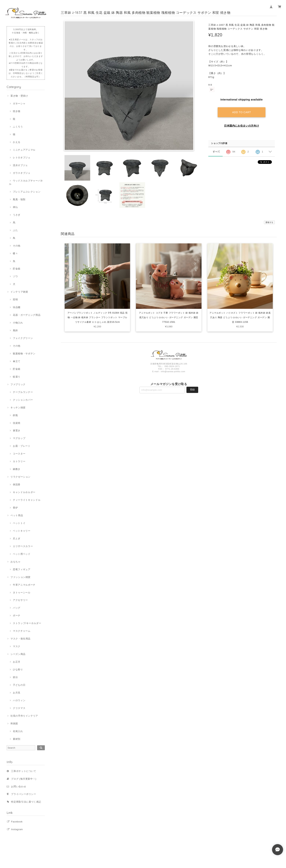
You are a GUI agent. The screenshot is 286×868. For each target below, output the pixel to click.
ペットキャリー (22, 531)
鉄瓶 (15, 415)
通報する (269, 222)
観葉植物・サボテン (24, 354)
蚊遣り (17, 377)
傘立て (17, 361)
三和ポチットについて (24, 771)
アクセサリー (20, 600)
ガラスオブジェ (22, 173)
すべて (216, 152)
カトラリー (19, 461)
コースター (19, 454)
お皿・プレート (22, 446)
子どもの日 (19, 685)
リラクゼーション (20, 477)
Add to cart (242, 112)
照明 (15, 300)
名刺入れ (18, 731)
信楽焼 (17, 423)
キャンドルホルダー (24, 492)
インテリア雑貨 (19, 292)
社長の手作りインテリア (24, 716)
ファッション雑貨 (20, 577)
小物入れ (18, 323)
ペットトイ (19, 523)
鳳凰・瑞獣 (19, 199)
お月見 (17, 693)
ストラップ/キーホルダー (27, 623)
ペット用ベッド (22, 554)
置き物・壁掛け (19, 96)
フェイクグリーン (23, 338)
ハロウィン (19, 700)
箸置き (17, 431)
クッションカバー (23, 400)
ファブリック (18, 384)
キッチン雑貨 (18, 408)
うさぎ (17, 215)
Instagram (17, 829)
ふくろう (18, 127)
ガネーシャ (19, 104)
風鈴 (15, 330)
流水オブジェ (20, 165)
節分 (15, 677)
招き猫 (17, 111)
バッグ (17, 608)
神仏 (15, 207)
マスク (17, 646)
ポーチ (17, 615)
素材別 (17, 739)
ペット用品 (17, 515)
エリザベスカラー (23, 546)
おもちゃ (16, 562)
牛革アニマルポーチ (24, 585)
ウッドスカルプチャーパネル (26, 182)
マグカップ (19, 438)
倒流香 (17, 485)
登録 (192, 391)
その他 (17, 246)
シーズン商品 (18, 654)
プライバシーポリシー (24, 794)
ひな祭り (18, 670)
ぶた (15, 230)
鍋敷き (17, 469)
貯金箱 (17, 269)
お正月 (17, 662)
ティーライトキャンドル (27, 500)
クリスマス (19, 708)
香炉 (15, 508)
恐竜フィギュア (22, 569)
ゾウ (15, 276)
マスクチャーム (22, 631)
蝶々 (15, 253)
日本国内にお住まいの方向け (242, 126)
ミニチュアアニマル (24, 150)
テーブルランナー (23, 392)
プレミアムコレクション (27, 192)
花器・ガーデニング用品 (27, 315)
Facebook (17, 822)
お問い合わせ (19, 787)
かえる (17, 142)
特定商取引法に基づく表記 (26, 802)
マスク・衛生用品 (20, 639)
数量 (210, 85)
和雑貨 (14, 724)
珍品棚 (17, 307)
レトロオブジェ (22, 158)
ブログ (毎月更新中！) (24, 779)
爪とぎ (17, 539)
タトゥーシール (22, 593)
